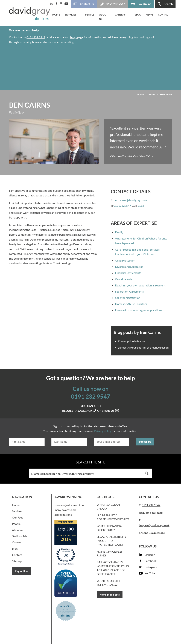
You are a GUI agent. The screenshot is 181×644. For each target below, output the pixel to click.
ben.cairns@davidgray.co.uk (130, 200)
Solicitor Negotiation (128, 298)
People (90, 15)
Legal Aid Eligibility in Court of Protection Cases (112, 541)
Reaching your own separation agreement (140, 285)
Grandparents (124, 279)
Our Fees (17, 517)
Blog (138, 15)
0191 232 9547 (36, 37)
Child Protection (125, 260)
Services (71, 15)
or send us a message (152, 533)
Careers (120, 15)
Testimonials (20, 536)
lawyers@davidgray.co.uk (154, 525)
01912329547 (122, 206)
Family (119, 232)
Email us (110, 411)
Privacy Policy (103, 431)
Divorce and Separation (129, 267)
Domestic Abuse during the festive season (143, 347)
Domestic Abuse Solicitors (131, 304)
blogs (73, 37)
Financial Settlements (128, 273)
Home (56, 15)
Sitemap (17, 561)
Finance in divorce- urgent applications (139, 310)
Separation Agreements (129, 291)
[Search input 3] (86, 473)
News (150, 15)
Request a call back (151, 513)
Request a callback (80, 411)
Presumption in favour (132, 341)
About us (103, 17)
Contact (164, 15)
